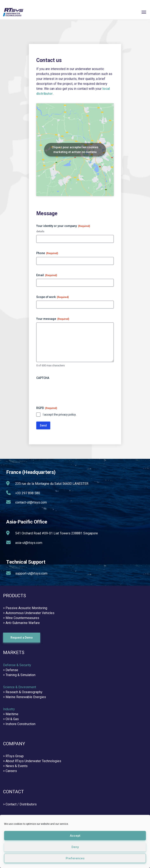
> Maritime (11, 714)
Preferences (75, 858)
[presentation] (68, 390)
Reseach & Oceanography (24, 692)
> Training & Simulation (19, 675)
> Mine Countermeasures (21, 618)
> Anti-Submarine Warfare (21, 623)
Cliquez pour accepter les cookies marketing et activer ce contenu (75, 150)
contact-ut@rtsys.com (31, 502)
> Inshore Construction (19, 724)
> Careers (10, 771)
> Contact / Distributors (20, 804)
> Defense (11, 670)
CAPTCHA (43, 378)
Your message (53, 319)
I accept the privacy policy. (60, 415)
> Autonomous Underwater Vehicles (29, 613)
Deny (75, 847)
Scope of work (53, 297)
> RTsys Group (13, 756)
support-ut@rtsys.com (31, 573)
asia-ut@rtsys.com (29, 543)
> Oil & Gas (11, 719)
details (40, 231)
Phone (47, 253)
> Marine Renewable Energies (25, 697)
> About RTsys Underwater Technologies (32, 761)
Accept (75, 836)
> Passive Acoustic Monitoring (25, 608)
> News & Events (15, 766)
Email (47, 275)
